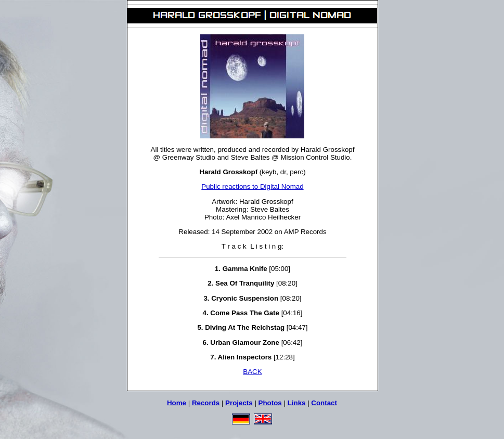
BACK (252, 372)
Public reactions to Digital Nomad (252, 186)
